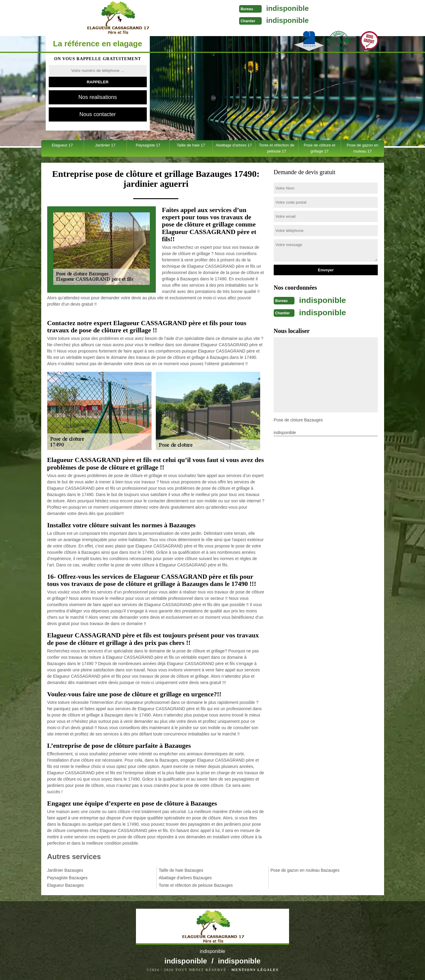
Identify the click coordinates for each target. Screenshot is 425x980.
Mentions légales (255, 970)
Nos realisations (97, 97)
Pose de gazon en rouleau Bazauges (305, 870)
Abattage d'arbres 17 (234, 145)
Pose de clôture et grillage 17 (320, 148)
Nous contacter (98, 114)
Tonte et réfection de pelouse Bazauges (196, 885)
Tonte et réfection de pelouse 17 (277, 148)
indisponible (227, 8)
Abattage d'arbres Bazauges (185, 878)
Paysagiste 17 (148, 145)
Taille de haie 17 (191, 145)
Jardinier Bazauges (65, 870)
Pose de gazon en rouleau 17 (363, 148)
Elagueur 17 (62, 145)
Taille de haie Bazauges (181, 870)
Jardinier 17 (105, 145)
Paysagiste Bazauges (68, 878)
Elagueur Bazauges (66, 885)
